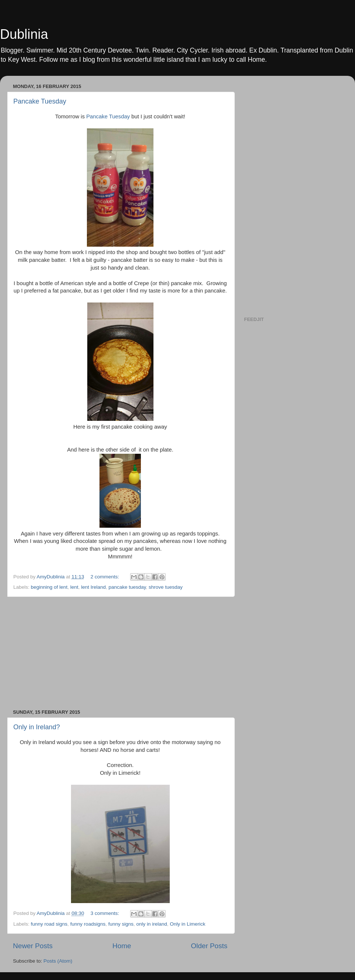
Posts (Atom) (58, 961)
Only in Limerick (187, 924)
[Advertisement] (120, 653)
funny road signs (49, 924)
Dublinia (24, 34)
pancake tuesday (127, 587)
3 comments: (106, 913)
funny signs (121, 924)
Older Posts (209, 946)
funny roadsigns (88, 924)
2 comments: (106, 577)
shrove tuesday (166, 587)
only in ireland (152, 924)
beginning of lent (49, 587)
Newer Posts (33, 946)
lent (74, 587)
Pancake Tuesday (40, 101)
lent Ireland (93, 587)
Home (122, 946)
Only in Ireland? (37, 727)
